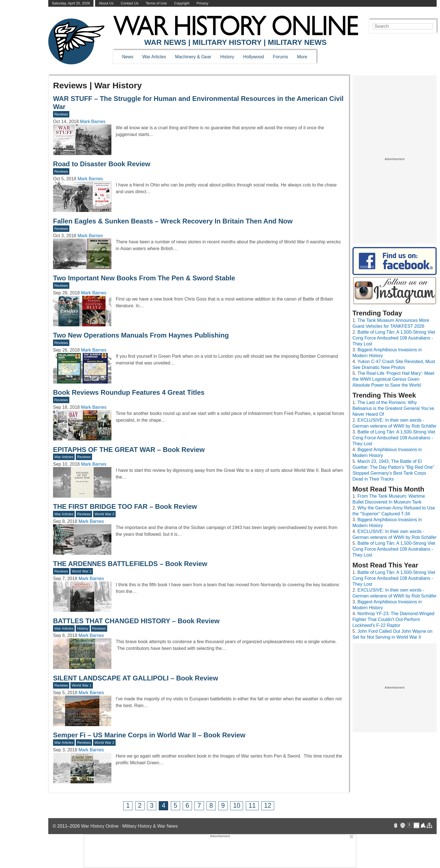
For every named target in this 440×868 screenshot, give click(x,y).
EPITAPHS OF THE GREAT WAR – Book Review (129, 450)
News (128, 57)
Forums (280, 57)
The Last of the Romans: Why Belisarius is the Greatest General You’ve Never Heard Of (393, 408)
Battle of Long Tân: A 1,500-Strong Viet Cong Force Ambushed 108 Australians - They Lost (394, 338)
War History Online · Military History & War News (130, 826)
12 (268, 805)
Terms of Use (156, 3)
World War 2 (104, 514)
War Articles (154, 57)
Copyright (182, 3)
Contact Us (130, 3)
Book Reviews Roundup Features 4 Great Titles (129, 392)
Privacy (203, 3)
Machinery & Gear (193, 57)
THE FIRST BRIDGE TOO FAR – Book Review (125, 506)
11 (252, 805)
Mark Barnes (93, 122)
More (302, 57)
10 (237, 805)
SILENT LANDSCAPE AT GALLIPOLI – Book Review (136, 678)
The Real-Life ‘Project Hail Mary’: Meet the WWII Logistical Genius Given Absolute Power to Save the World (393, 379)
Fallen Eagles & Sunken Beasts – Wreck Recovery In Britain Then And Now (173, 221)
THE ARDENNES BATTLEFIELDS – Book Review (130, 564)
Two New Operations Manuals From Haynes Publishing (141, 335)
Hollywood (253, 57)
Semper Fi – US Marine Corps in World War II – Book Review (149, 735)
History (227, 57)
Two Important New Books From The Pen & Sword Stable (144, 278)
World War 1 (82, 685)
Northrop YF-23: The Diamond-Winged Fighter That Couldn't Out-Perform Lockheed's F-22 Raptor (393, 619)
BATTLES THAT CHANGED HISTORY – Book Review (136, 621)
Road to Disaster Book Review (102, 164)
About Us (106, 3)
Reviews (61, 114)
